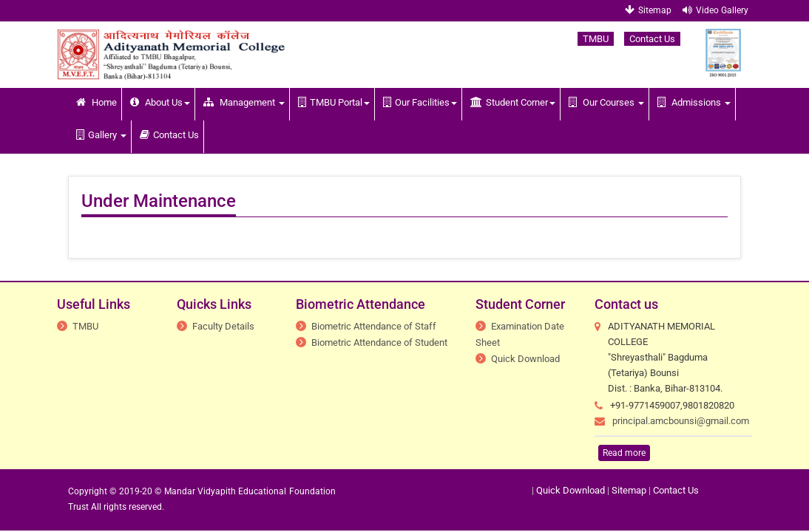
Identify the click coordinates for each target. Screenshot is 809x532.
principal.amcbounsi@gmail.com (681, 421)
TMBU (596, 39)
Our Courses (606, 102)
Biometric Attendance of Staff (374, 326)
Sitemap (648, 10)
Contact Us (652, 39)
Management (244, 102)
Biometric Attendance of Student (379, 342)
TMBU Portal (334, 102)
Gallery (101, 135)
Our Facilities (420, 102)
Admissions (694, 102)
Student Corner (513, 102)
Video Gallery (715, 10)
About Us (160, 102)
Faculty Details (223, 326)
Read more (624, 453)
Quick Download (525, 359)
